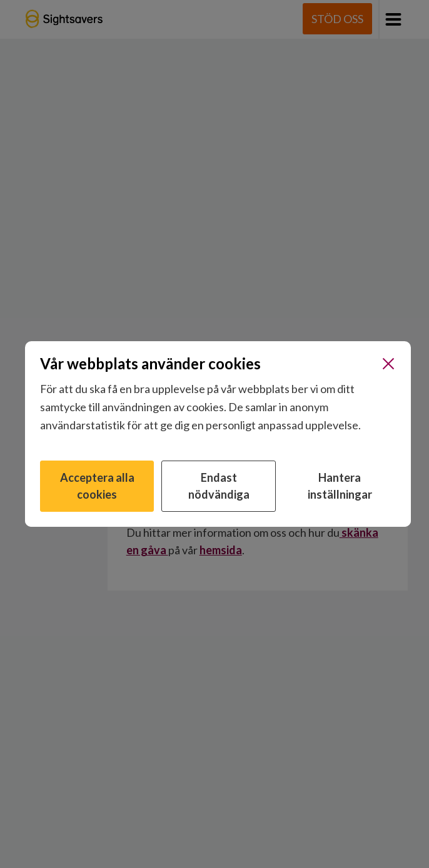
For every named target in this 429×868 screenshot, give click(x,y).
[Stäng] (388, 364)
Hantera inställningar (340, 486)
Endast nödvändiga (219, 486)
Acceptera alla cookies (97, 486)
